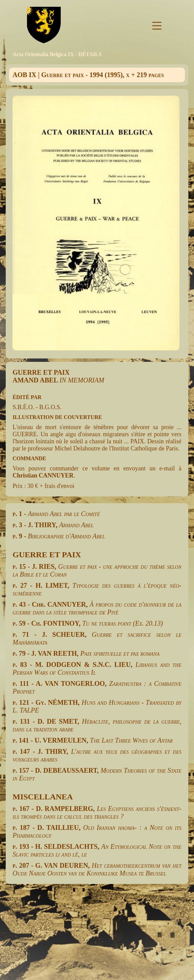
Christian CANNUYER (43, 475)
